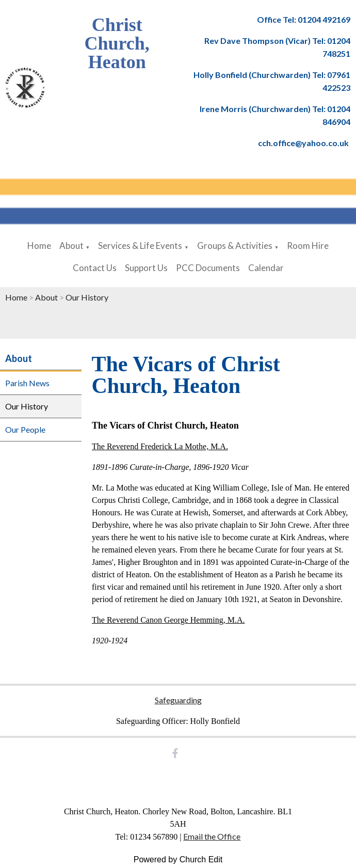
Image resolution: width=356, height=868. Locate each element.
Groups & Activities (235, 246)
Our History (87, 297)
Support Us (146, 268)
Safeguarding (178, 700)
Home (39, 246)
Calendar (266, 268)
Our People (25, 429)
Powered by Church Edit (178, 859)
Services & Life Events (140, 246)
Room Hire (308, 246)
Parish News (27, 383)
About (71, 246)
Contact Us (95, 268)
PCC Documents (208, 268)
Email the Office (212, 836)
